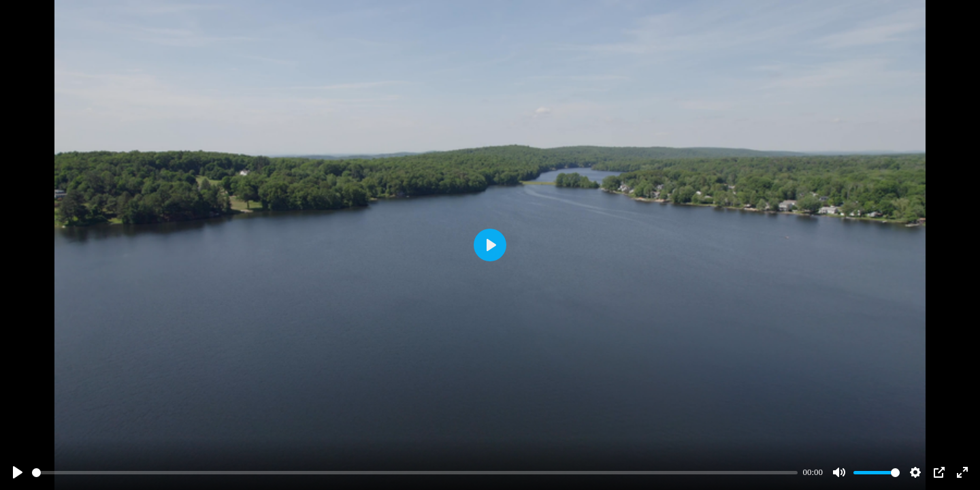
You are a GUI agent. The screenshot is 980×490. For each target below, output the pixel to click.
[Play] (18, 472)
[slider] (415, 473)
